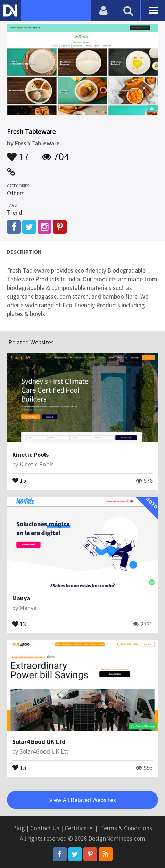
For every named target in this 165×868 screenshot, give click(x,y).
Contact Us (45, 828)
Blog (19, 828)
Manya (21, 598)
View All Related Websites (83, 800)
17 (18, 153)
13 (19, 624)
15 (19, 480)
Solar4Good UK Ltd (39, 742)
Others (16, 193)
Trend (15, 212)
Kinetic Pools (30, 454)
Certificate (79, 828)
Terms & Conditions (126, 828)
